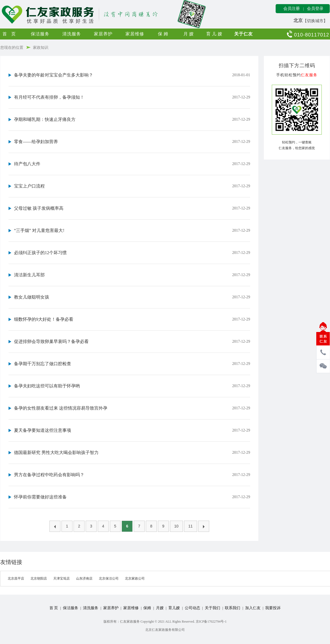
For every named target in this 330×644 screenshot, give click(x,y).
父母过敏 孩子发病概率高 (39, 208)
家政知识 (41, 48)
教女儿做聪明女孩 (32, 297)
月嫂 (189, 34)
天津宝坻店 (61, 578)
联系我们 (233, 608)
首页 (11, 34)
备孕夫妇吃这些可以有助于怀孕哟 (47, 386)
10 (177, 526)
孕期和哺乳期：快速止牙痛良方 (45, 119)
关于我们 (212, 608)
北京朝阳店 (39, 578)
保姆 (164, 34)
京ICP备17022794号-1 (211, 622)
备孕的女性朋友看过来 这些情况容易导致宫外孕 (61, 408)
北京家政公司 (135, 578)
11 (191, 526)
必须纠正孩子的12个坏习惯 (40, 253)
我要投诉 (273, 608)
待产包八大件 (27, 164)
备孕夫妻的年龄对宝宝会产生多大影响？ (54, 75)
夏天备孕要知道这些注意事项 (43, 430)
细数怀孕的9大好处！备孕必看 (44, 319)
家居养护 (103, 34)
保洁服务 (40, 34)
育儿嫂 (215, 34)
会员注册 (292, 8)
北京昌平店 (16, 578)
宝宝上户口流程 (29, 186)
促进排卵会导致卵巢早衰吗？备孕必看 (51, 341)
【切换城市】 (315, 21)
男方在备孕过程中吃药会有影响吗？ (49, 475)
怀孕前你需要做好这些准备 (40, 497)
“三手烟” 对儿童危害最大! (39, 230)
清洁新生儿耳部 (29, 275)
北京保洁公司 (109, 578)
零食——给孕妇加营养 (36, 142)
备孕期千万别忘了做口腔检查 (43, 364)
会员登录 (315, 8)
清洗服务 (72, 34)
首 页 (54, 608)
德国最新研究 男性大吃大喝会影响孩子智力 (56, 452)
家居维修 (135, 34)
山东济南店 (84, 578)
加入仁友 (253, 608)
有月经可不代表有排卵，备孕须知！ (49, 97)
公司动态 (192, 608)
